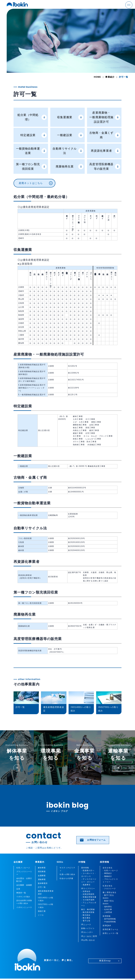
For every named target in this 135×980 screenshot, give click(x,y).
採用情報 (105, 862)
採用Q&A (107, 926)
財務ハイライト (88, 928)
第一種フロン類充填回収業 (31, 166)
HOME (97, 77)
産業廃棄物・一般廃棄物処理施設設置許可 (105, 117)
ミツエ (41, 915)
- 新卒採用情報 (109, 919)
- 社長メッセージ (110, 870)
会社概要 (18, 862)
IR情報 (82, 862)
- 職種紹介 (107, 876)
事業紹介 (110, 77)
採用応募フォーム (110, 929)
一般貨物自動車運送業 (31, 151)
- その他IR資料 (88, 900)
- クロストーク (109, 889)
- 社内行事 (107, 909)
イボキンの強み (23, 897)
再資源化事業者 (106, 151)
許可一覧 (42, 887)
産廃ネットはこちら (36, 183)
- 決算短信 (86, 891)
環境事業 (42, 872)
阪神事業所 (43, 883)
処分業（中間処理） (32, 117)
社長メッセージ (23, 868)
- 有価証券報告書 (89, 897)
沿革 (18, 889)
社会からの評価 (66, 878)
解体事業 (42, 868)
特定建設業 (34, 135)
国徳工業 (42, 911)
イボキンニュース (24, 907)
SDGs (60, 862)
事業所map (109, 961)
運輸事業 (42, 879)
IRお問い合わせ (88, 940)
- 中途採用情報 (109, 922)
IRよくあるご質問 (89, 936)
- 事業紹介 (107, 873)
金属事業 (42, 876)
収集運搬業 (70, 117)
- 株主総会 (86, 915)
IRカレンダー (87, 932)
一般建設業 (70, 135)
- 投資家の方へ (88, 870)
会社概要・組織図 (24, 885)
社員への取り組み (67, 874)
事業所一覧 (21, 893)
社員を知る (108, 886)
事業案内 (40, 862)
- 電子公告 (86, 921)
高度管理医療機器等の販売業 (105, 166)
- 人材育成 (107, 912)
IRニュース (86, 925)
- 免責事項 (86, 885)
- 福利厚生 (107, 907)
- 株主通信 (86, 918)
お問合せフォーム (93, 840)
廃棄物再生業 (70, 167)
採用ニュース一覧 (110, 933)
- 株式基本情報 (88, 912)
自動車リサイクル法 (68, 151)
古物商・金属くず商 (105, 135)
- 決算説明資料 (88, 894)
